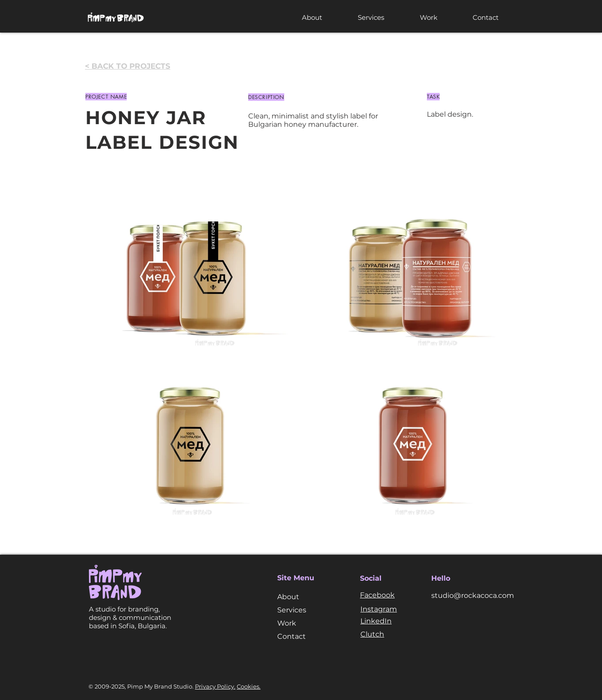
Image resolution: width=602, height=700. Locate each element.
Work (287, 623)
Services (292, 610)
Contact (292, 636)
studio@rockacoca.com (473, 595)
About (288, 597)
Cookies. (249, 686)
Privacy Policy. (215, 686)
